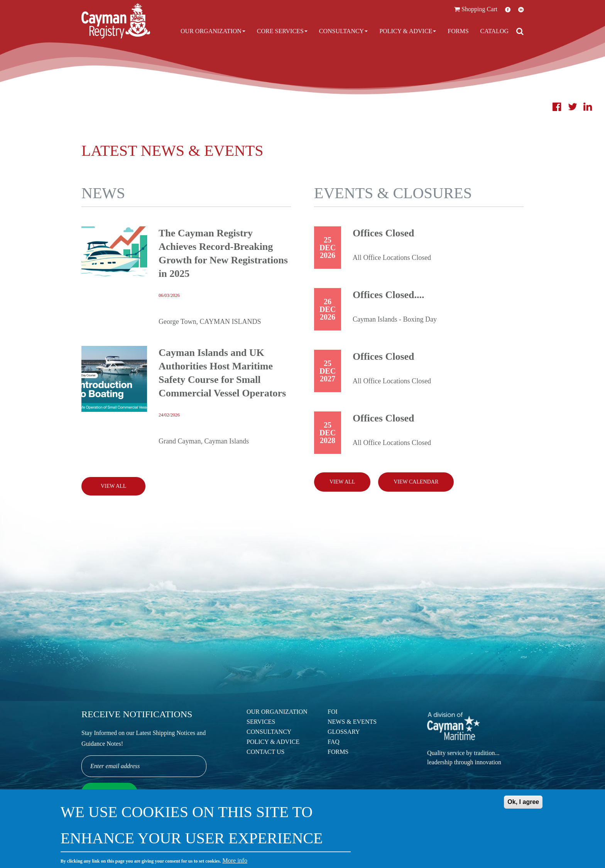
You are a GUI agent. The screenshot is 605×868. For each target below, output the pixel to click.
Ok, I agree (523, 806)
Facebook (508, 9)
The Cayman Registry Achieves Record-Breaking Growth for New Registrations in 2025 (223, 253)
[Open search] (520, 31)
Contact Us (265, 752)
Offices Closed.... (389, 295)
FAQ (334, 742)
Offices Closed (384, 233)
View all (342, 482)
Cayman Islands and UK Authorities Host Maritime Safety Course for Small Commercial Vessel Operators (222, 373)
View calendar (416, 482)
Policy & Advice (408, 31)
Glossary (344, 732)
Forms (458, 31)
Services (261, 722)
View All (113, 486)
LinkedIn (521, 9)
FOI (333, 712)
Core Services (282, 31)
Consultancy (343, 31)
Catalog (494, 31)
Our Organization (213, 31)
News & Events (352, 722)
